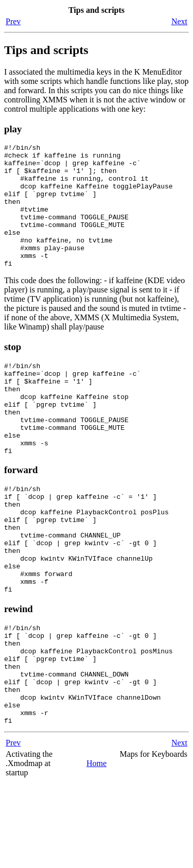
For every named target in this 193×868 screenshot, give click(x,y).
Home (97, 848)
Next (179, 21)
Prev (13, 21)
